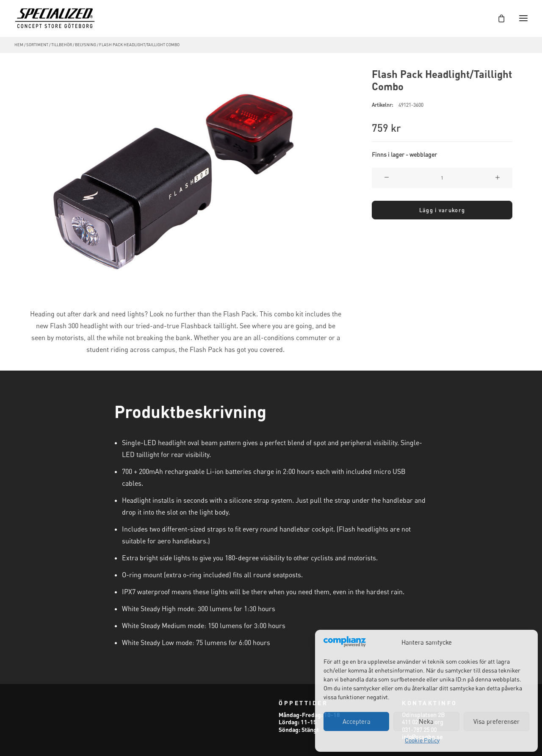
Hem (19, 45)
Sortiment (37, 45)
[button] (185, 177)
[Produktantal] (442, 178)
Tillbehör (62, 45)
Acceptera (357, 721)
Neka (426, 721)
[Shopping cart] (498, 18)
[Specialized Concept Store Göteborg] (55, 18)
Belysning (86, 45)
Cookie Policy (422, 740)
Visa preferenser (496, 721)
